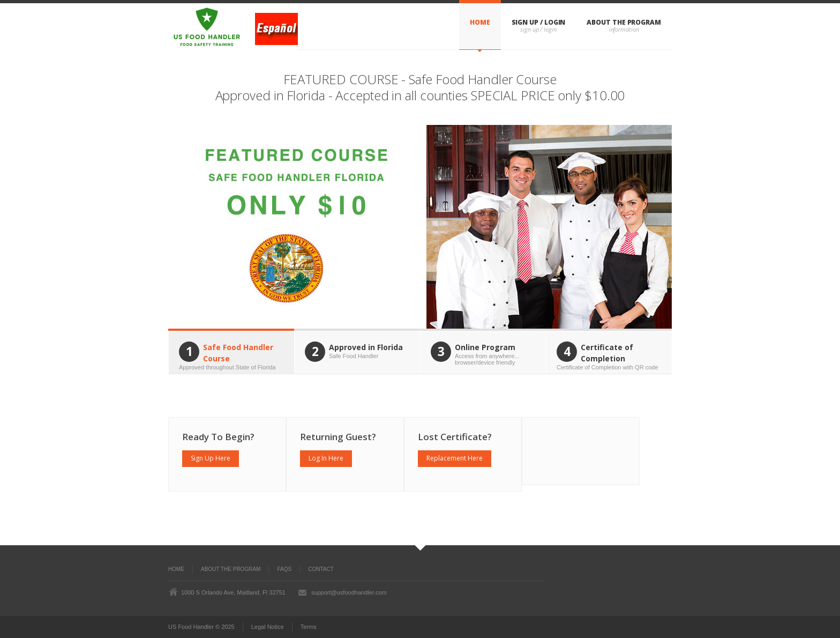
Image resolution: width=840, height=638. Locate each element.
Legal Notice (268, 627)
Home (480, 22)
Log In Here (326, 458)
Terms (309, 627)
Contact (321, 569)
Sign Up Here (211, 458)
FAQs (284, 569)
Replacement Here (455, 458)
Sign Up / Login (539, 22)
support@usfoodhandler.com (349, 592)
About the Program (231, 569)
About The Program (624, 22)
